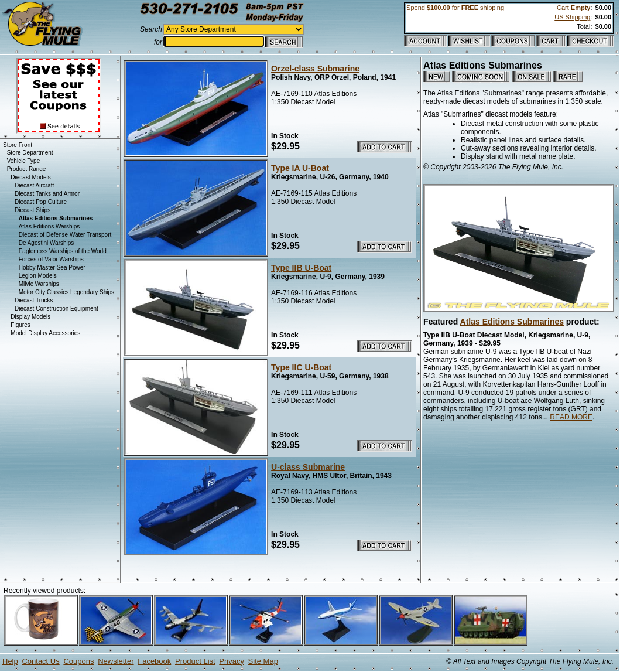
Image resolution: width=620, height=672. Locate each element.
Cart (573, 8)
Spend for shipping (455, 8)
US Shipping (572, 17)
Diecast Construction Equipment (56, 308)
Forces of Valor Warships (51, 259)
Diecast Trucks (34, 300)
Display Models (30, 317)
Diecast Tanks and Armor (47, 194)
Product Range (27, 169)
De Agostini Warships (47, 243)
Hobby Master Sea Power (52, 267)
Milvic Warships (39, 284)
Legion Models (38, 276)
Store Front (18, 145)
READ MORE (571, 417)
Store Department (30, 153)
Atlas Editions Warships (49, 226)
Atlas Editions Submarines (512, 322)
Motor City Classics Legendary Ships (66, 292)
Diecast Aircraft (34, 185)
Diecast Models (30, 177)
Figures (20, 325)
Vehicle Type (24, 161)
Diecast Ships (32, 210)
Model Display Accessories (45, 333)
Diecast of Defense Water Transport (65, 235)
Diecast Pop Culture (41, 202)
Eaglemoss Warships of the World (63, 251)
